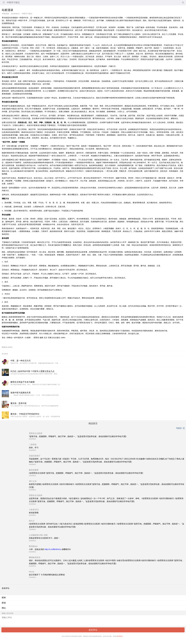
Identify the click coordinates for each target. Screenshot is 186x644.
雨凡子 (32, 521)
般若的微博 (34, 470)
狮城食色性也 (35, 557)
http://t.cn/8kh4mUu (53, 549)
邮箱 (4, 603)
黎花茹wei (33, 546)
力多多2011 (34, 510)
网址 (4, 608)
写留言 (180, 428)
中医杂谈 (5, 14)
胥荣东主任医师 (36, 433)
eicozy (32, 572)
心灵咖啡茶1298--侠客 (38, 535)
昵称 (4, 598)
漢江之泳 (33, 481)
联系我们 (120, 636)
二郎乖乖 (33, 445)
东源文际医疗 (35, 456)
